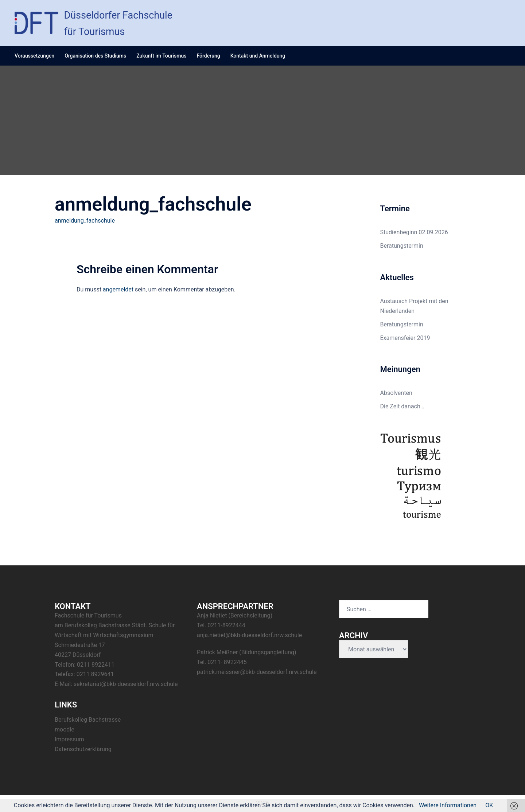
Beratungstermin (402, 246)
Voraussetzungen (34, 56)
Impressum (69, 739)
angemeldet (118, 289)
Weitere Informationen (448, 805)
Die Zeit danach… (402, 406)
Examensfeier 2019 (405, 338)
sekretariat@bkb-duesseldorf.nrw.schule (126, 684)
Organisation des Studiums (95, 56)
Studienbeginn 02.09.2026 (414, 232)
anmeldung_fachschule (85, 221)
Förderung (208, 56)
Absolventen (396, 393)
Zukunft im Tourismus (161, 56)
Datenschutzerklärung (83, 749)
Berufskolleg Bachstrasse (88, 720)
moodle (65, 729)
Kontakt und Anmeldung (258, 56)
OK (489, 805)
